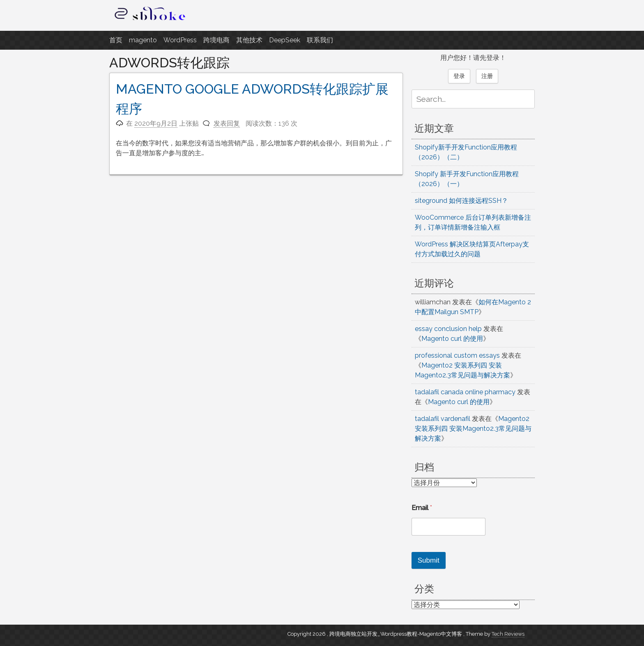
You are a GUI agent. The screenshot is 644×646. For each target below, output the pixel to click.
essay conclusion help (448, 329)
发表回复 (227, 123)
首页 (116, 40)
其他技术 (249, 40)
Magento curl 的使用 (452, 339)
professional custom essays (457, 355)
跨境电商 (216, 40)
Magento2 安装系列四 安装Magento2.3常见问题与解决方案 (473, 429)
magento (143, 40)
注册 (487, 76)
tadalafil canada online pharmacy (465, 392)
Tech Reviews (508, 634)
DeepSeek (285, 40)
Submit (429, 560)
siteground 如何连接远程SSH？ (461, 201)
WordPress (180, 40)
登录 (459, 76)
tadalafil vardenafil (443, 419)
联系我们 (320, 40)
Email (422, 508)
